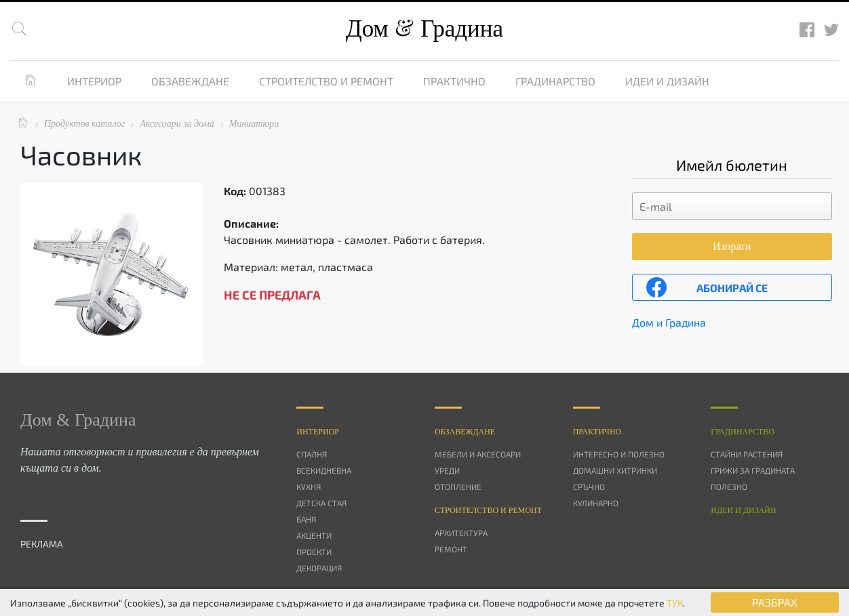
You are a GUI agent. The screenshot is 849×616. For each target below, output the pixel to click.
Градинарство (555, 81)
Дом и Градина (669, 322)
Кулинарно (596, 503)
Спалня (312, 454)
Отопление (458, 487)
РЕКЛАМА (42, 544)
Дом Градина (424, 29)
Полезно (729, 487)
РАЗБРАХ (775, 602)
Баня (306, 519)
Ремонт (451, 549)
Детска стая (321, 503)
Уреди (447, 470)
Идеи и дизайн (667, 81)
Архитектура (461, 533)
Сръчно (589, 487)
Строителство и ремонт (326, 81)
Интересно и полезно (619, 454)
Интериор (94, 81)
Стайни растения (747, 454)
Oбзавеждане (465, 432)
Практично (454, 81)
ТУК (675, 603)
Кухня (309, 487)
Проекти (314, 552)
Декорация (319, 568)
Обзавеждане (190, 81)
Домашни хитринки (615, 470)
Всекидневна (324, 470)
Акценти (314, 535)
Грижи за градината (753, 470)
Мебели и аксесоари (478, 454)
